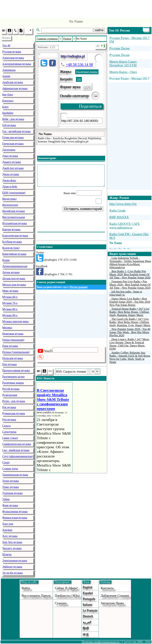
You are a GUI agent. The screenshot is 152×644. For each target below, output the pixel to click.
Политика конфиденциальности (101, 642)
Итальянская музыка (15, 223)
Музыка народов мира (15, 321)
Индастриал (9, 199)
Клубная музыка (12, 242)
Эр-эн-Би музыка (12, 573)
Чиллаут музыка (12, 548)
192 (79, 79)
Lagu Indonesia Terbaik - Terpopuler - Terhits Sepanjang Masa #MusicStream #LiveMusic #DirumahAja (130, 263)
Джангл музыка (11, 162)
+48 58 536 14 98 (79, 64)
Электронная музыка (15, 561)
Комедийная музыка (14, 254)
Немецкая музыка (13, 334)
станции (61, 603)
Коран (6, 260)
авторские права (112, 603)
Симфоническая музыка (17, 444)
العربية (87, 622)
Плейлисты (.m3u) (67, 596)
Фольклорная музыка (15, 511)
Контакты (107, 588)
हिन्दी (86, 628)
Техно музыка (11, 481)
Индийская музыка (13, 211)
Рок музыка (9, 407)
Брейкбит (8, 113)
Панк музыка (10, 346)
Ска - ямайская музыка (16, 450)
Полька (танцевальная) (16, 352)
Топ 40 (6, 45)
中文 (86, 635)
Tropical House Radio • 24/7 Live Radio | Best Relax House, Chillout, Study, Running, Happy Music (129, 312)
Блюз (5, 107)
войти (26, 588)
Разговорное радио (13, 377)
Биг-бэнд (8, 95)
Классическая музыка (15, 236)
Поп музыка (9, 364)
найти (99, 30)
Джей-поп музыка (13, 168)
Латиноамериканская (15, 266)
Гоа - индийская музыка (16, 131)
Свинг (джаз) (10, 438)
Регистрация (79, 287)
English (88, 587)
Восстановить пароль (36, 596)
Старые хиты (10, 469)
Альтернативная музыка (17, 64)
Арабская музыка (13, 82)
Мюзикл (7, 328)
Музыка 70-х (10, 303)
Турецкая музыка (12, 493)
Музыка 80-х (10, 309)
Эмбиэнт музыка (12, 567)
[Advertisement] (76, 8)
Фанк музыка (10, 505)
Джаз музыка (10, 156)
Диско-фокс (9, 180)
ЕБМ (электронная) (14, 193)
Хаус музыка (10, 536)
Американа (9, 70)
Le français (90, 610)
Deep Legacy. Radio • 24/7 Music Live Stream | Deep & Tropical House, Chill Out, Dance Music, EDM (129, 344)
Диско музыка (11, 174)
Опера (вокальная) (13, 340)
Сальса (6, 426)
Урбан (6, 499)
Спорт (6, 462)
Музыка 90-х (10, 315)
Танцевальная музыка (15, 475)
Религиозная (10, 395)
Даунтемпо (9, 150)
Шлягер (7, 554)
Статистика (44, 247)
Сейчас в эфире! (66, 588)
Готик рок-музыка (13, 137)
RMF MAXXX (119, 217)
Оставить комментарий (83, 209)
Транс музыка (11, 487)
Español (88, 593)
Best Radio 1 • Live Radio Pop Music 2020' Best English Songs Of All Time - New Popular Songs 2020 (130, 274)
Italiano (88, 605)
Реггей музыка (11, 389)
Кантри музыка (11, 229)
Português (89, 599)
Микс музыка (10, 291)
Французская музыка (15, 518)
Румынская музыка (14, 413)
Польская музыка (13, 358)
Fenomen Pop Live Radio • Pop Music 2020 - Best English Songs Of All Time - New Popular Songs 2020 (130, 285)
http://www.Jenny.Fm (123, 204)
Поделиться (90, 106)
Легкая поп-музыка (14, 278)
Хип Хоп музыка (12, 542)
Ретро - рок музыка (14, 401)
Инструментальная (14, 217)
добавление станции (115, 596)
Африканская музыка (15, 88)
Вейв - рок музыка (13, 119)
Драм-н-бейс (10, 186)
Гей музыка (9, 125)
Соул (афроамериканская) (18, 456)
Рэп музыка (9, 419)
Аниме (6, 76)
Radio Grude (117, 211)
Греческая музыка (13, 144)
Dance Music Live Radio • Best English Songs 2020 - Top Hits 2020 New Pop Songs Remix (130, 302)
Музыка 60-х (10, 297)
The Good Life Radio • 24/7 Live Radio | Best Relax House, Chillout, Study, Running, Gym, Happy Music (130, 322)
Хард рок (8, 524)
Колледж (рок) (11, 248)
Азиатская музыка (13, 58)
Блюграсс (8, 101)
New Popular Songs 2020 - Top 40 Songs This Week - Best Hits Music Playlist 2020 (130, 332)
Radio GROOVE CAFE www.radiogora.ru (125, 226)
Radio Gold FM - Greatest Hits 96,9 (129, 236)
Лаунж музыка (11, 272)
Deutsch (88, 616)
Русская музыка (12, 52)
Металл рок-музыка (14, 285)
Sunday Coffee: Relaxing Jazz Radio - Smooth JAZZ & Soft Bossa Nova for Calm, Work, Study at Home (130, 357)
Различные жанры (13, 383)
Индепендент (10, 205)
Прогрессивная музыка (16, 370)
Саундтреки (9, 432)
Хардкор (7, 530)
